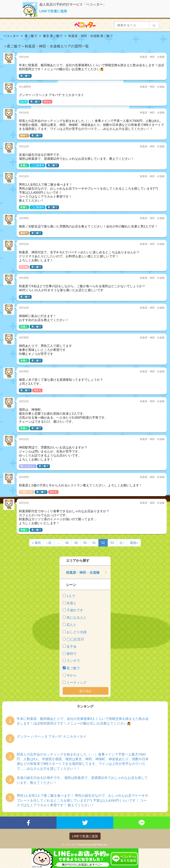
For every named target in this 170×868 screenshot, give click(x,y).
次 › (122, 543)
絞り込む (86, 691)
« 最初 (36, 543)
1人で (71, 596)
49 (76, 543)
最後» (134, 543)
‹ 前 (49, 543)
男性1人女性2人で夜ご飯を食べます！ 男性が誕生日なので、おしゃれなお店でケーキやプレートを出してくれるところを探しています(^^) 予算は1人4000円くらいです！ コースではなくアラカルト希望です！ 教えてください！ (82, 800)
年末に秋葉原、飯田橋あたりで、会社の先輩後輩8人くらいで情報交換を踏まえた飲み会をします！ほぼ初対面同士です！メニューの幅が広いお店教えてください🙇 (83, 721)
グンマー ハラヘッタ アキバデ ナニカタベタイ (52, 736)
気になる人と (77, 617)
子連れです (75, 610)
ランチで (73, 661)
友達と (72, 603)
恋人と (72, 625)
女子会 (72, 646)
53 (112, 543)
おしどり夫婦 (77, 632)
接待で (72, 654)
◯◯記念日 (75, 639)
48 (67, 543)
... (58, 543)
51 (94, 543)
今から (72, 675)
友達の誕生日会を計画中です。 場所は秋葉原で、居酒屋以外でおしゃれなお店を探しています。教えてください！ (82, 780)
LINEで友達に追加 (53, 11)
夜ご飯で (73, 668)
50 (85, 543)
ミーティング (77, 683)
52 (103, 543)
